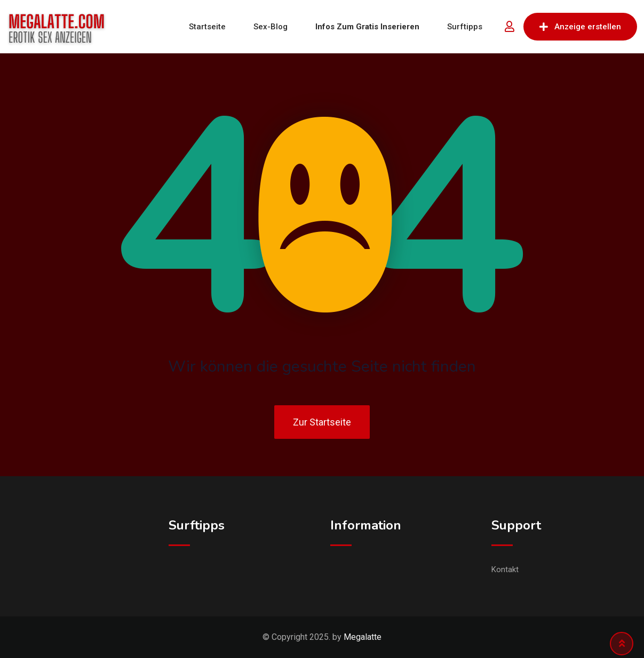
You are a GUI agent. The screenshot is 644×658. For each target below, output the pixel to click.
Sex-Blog (271, 27)
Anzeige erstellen (580, 27)
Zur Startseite (322, 422)
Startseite (207, 27)
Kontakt (505, 569)
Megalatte (363, 637)
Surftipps (465, 27)
